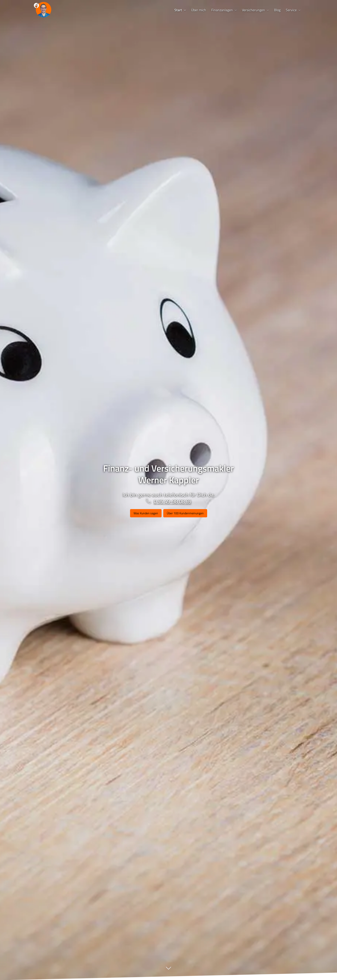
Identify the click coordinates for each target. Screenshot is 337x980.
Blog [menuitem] (277, 10)
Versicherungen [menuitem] (253, 10)
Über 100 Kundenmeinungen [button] (185, 513)
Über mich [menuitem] (199, 10)
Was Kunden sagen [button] (146, 513)
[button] (168, 970)
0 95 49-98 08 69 (173, 501)
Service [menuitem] (291, 10)
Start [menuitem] (178, 10)
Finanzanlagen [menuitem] (222, 10)
